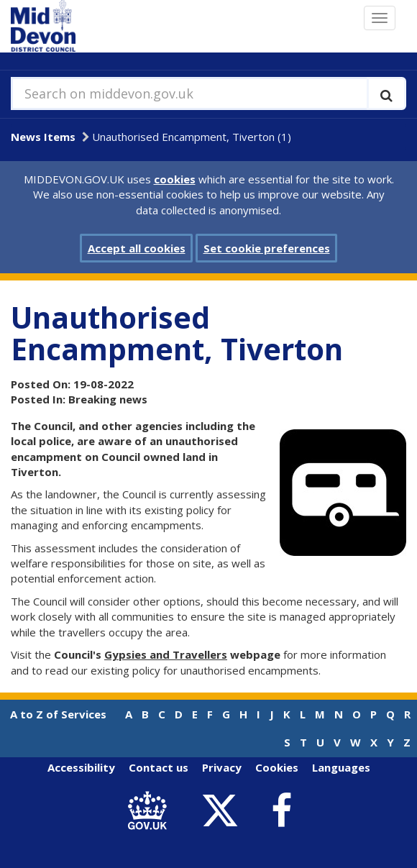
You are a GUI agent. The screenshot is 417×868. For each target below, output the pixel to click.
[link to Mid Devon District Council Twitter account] (223, 811)
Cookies (277, 767)
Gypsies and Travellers (166, 654)
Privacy (222, 767)
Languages (341, 767)
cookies (175, 179)
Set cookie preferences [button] (267, 248)
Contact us (159, 767)
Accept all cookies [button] (137, 248)
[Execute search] (386, 93)
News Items (43, 137)
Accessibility (81, 767)
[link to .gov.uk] (151, 811)
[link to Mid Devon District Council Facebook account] (281, 811)
